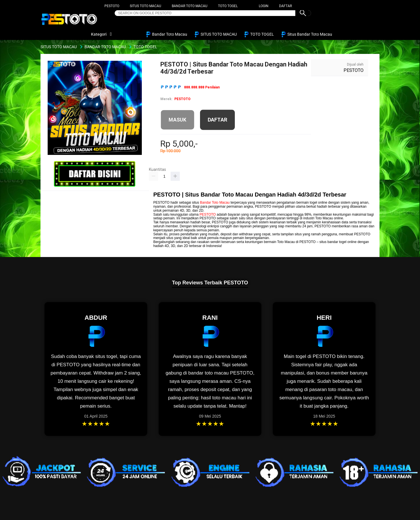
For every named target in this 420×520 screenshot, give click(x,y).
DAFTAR (285, 6)
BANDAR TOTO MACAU (190, 6)
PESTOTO (112, 6)
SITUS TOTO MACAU (146, 6)
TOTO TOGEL (228, 6)
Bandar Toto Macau (215, 203)
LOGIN (264, 6)
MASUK (178, 120)
